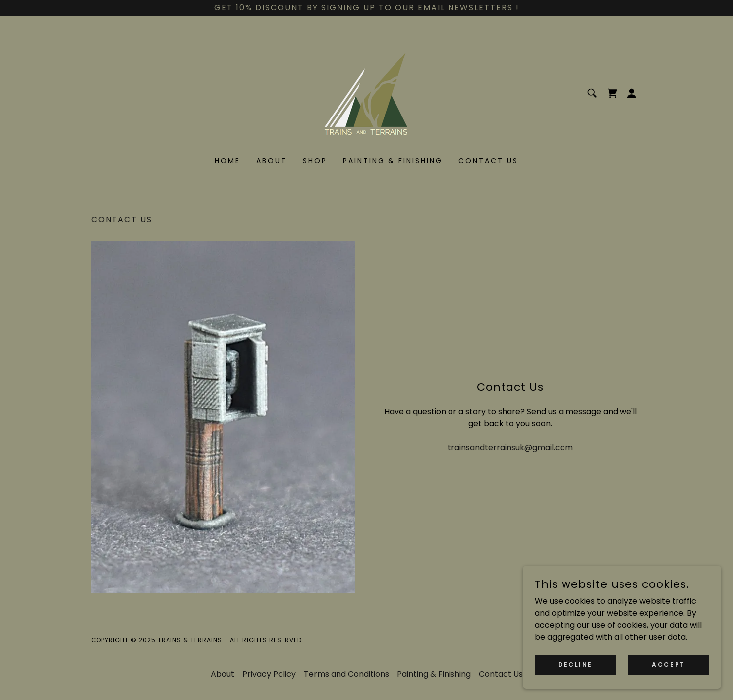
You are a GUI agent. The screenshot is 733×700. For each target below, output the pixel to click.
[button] (632, 93)
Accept (668, 664)
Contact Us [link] (488, 161)
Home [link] (227, 161)
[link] (366, 92)
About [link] (272, 161)
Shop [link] (315, 161)
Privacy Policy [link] (269, 674)
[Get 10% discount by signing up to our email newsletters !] (366, 8)
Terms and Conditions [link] (346, 674)
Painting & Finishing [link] (393, 161)
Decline (575, 664)
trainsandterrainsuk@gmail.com (510, 447)
